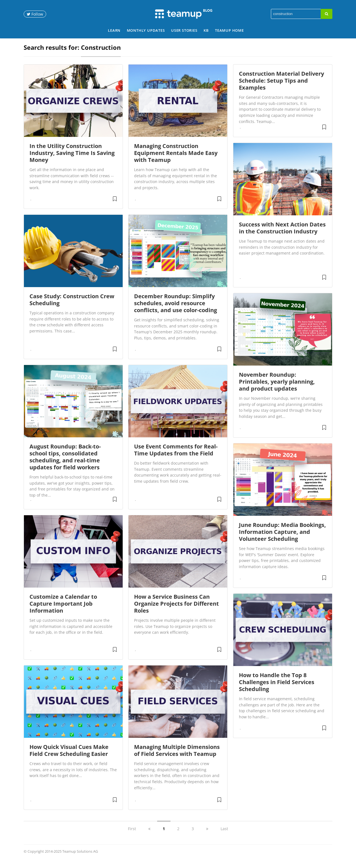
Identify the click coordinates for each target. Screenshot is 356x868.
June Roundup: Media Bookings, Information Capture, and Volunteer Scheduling (282, 538)
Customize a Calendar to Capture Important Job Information (63, 610)
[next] (207, 835)
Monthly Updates (146, 30)
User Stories (184, 30)
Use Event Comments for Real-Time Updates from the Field (176, 456)
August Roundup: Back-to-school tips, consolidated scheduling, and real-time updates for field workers (65, 463)
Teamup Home (229, 30)
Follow (35, 14)
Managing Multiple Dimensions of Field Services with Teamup (177, 757)
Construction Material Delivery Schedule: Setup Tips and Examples (281, 87)
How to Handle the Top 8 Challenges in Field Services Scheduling (277, 688)
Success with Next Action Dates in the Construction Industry (282, 234)
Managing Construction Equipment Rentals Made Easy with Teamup (176, 159)
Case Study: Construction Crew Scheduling (72, 306)
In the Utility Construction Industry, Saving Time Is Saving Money (72, 159)
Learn (114, 30)
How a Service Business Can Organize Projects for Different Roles (176, 610)
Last (224, 835)
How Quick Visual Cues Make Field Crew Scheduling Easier (69, 757)
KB (206, 30)
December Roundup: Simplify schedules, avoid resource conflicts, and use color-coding (175, 310)
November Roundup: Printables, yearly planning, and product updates (277, 388)
